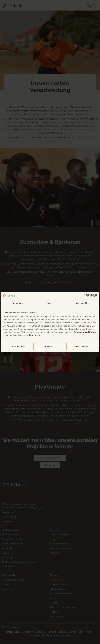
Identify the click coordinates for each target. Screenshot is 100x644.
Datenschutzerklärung (85, 332)
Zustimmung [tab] (17, 303)
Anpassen (50, 346)
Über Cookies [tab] (83, 303)
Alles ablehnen (18, 346)
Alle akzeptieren (82, 346)
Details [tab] (50, 303)
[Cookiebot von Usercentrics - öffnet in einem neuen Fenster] (86, 296)
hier (31, 335)
